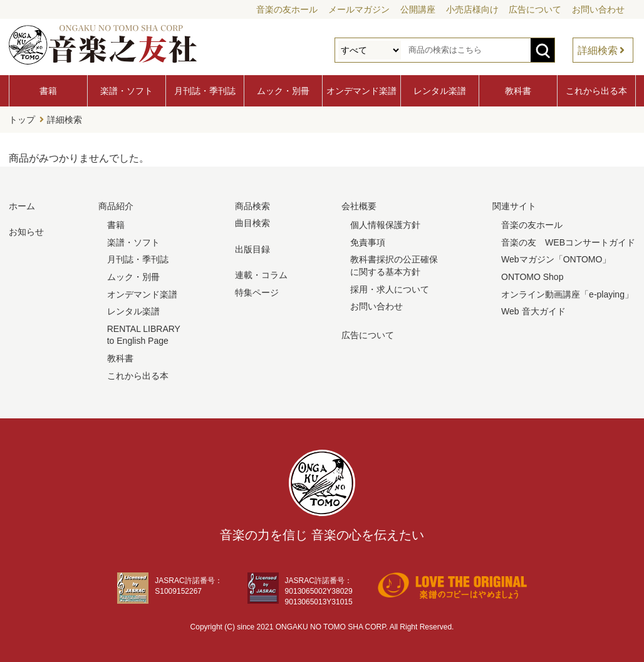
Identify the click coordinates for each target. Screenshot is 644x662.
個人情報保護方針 (385, 225)
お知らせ (26, 232)
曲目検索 (252, 223)
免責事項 (368, 242)
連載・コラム (261, 275)
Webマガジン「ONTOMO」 (556, 259)
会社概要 (359, 206)
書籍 (48, 91)
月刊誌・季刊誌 (205, 91)
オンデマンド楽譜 (361, 91)
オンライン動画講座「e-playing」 (567, 294)
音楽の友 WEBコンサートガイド (568, 242)
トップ (22, 120)
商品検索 (252, 206)
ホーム (22, 206)
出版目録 (252, 249)
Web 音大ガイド (533, 311)
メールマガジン (359, 9)
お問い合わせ (598, 9)
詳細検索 (598, 50)
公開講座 (418, 9)
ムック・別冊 (283, 91)
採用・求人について (390, 289)
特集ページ (257, 292)
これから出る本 (596, 91)
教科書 (518, 91)
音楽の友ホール (287, 9)
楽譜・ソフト (127, 91)
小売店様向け (472, 9)
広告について (535, 9)
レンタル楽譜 (440, 91)
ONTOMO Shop (532, 277)
